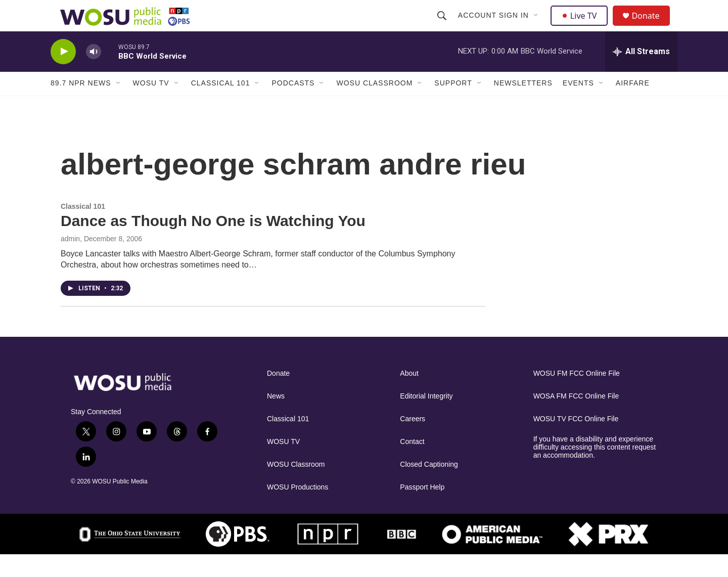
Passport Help (422, 509)
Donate (652, 27)
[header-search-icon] (443, 26)
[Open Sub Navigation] (537, 26)
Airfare (633, 105)
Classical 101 (221, 105)
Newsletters (523, 105)
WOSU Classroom (374, 105)
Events (578, 105)
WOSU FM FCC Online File (577, 396)
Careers (413, 441)
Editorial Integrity (426, 418)
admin (70, 261)
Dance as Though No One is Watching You (213, 243)
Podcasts (293, 105)
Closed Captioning (429, 487)
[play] (63, 74)
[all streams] (641, 73)
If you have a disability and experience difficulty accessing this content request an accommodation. (595, 470)
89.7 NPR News (81, 105)
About (409, 396)
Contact (412, 464)
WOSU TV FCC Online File (576, 441)
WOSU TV (151, 105)
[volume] (94, 74)
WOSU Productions (298, 509)
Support (453, 105)
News (276, 418)
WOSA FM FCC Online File (576, 418)
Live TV (582, 26)
